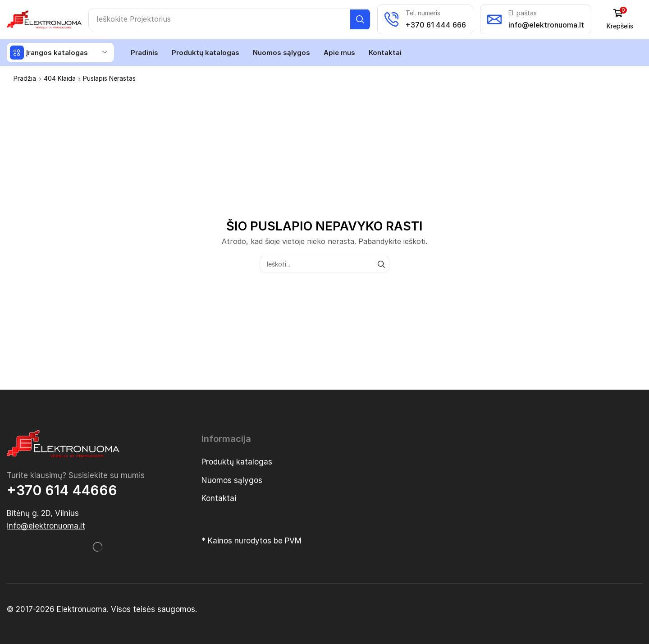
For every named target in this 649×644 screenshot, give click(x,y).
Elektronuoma (82, 609)
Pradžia (25, 78)
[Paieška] (361, 19)
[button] (621, 19)
